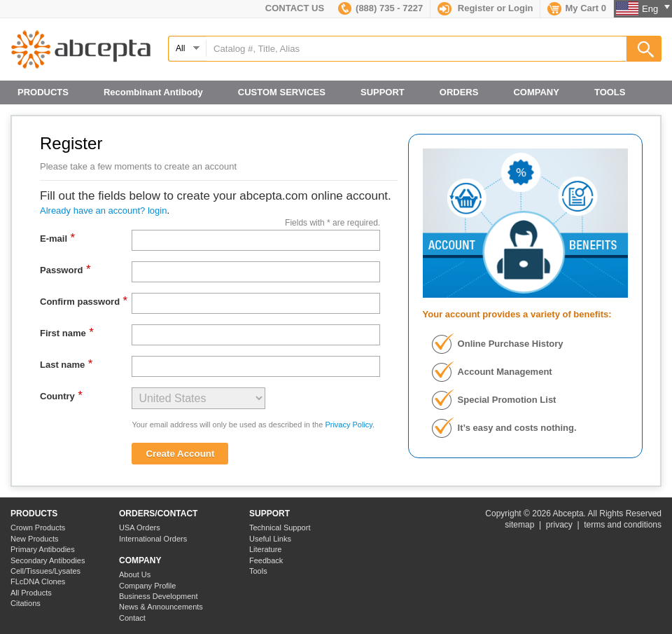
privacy (559, 525)
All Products (31, 593)
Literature (265, 549)
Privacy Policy (349, 425)
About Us (135, 574)
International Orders (153, 539)
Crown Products (38, 528)
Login (520, 8)
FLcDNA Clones (38, 581)
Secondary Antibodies (48, 560)
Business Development (159, 596)
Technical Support (280, 528)
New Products (34, 539)
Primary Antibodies (43, 549)
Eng (656, 9)
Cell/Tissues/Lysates (45, 571)
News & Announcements (161, 607)
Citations (26, 603)
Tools (258, 571)
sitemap (519, 525)
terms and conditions (623, 525)
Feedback (266, 560)
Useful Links (270, 539)
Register (476, 8)
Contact (132, 618)
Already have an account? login (103, 211)
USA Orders (140, 528)
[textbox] (414, 49)
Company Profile (147, 586)
